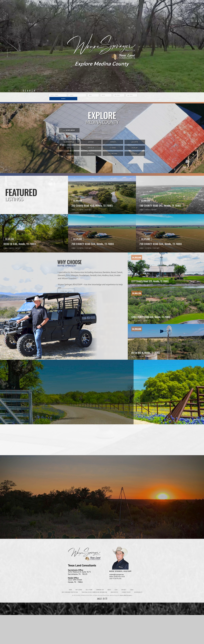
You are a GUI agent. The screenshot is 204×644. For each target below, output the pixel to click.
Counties (80, 4)
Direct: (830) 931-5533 (117, 576)
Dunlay (135, 148)
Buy (63, 4)
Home (56, 4)
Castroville (69, 142)
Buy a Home (79, 590)
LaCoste (135, 142)
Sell (71, 4)
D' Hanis (113, 148)
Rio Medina (113, 154)
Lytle (69, 148)
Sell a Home (89, 590)
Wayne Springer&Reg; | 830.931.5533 (119, 4)
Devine (91, 142)
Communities (100, 590)
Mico (69, 154)
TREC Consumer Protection (70, 592)
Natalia (91, 148)
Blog (116, 590)
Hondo (113, 142)
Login (132, 590)
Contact (124, 590)
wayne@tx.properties (117, 574)
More (103, 4)
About (109, 590)
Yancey (135, 154)
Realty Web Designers (126, 595)
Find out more (66, 291)
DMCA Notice (114, 592)
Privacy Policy (126, 592)
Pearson (91, 154)
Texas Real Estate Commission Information (94, 592)
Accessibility (138, 592)
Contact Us (92, 4)
